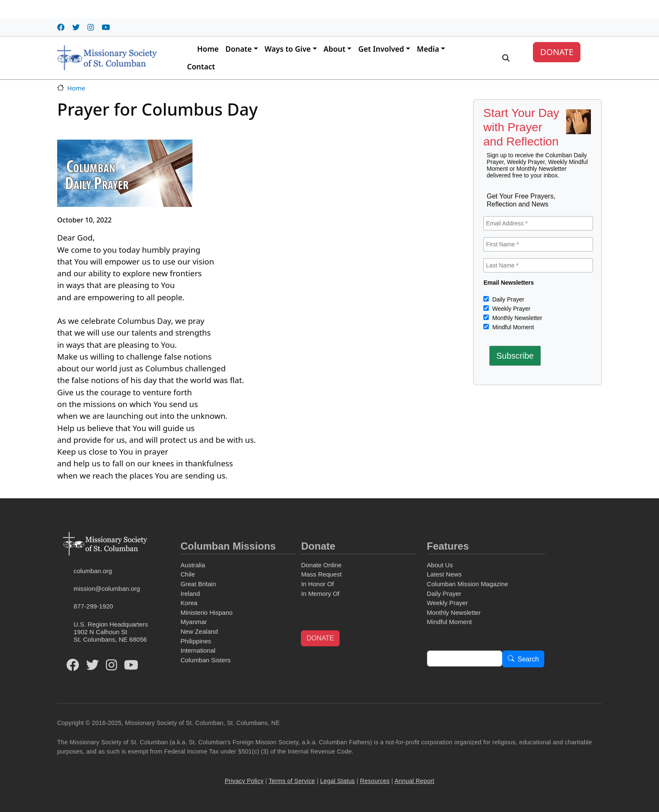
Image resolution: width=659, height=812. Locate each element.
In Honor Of (317, 584)
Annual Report (415, 781)
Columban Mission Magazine (468, 584)
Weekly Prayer (510, 309)
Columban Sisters (205, 660)
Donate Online (321, 565)
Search (529, 659)
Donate (239, 49)
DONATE (557, 52)
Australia (193, 565)
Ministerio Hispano (206, 612)
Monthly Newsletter (516, 318)
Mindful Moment (512, 327)
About (335, 49)
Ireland (190, 594)
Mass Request (321, 574)
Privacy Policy (244, 781)
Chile (187, 574)
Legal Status (337, 781)
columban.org (93, 571)
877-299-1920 (93, 606)
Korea (189, 603)
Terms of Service (292, 781)
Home (208, 49)
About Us (440, 565)
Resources (375, 781)
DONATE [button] (320, 638)
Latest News (444, 574)
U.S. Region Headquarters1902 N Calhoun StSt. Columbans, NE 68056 (111, 632)
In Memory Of (320, 594)
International (198, 650)
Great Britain (198, 584)
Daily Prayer (507, 299)
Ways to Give (288, 49)
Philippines (196, 641)
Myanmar (194, 622)
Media (428, 49)
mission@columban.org (107, 589)
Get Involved (381, 49)
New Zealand (199, 631)
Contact (201, 66)
